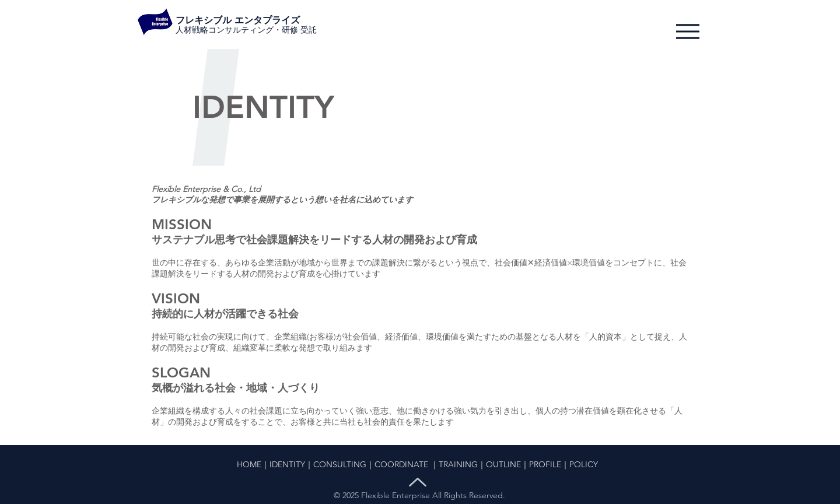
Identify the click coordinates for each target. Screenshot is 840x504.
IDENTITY (287, 464)
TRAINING (458, 464)
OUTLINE (503, 464)
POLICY (584, 464)
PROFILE (545, 464)
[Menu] (687, 31)
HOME (249, 464)
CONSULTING (340, 464)
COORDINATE (401, 464)
